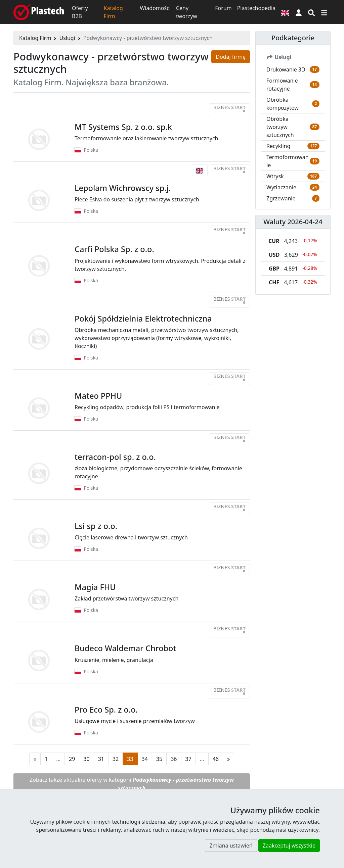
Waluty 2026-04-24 (293, 222)
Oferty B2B (80, 12)
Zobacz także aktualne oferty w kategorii (132, 784)
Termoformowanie (288, 161)
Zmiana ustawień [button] (231, 846)
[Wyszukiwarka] (311, 12)
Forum (223, 8)
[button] (299, 12)
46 (216, 759)
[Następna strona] (228, 759)
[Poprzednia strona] (35, 759)
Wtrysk (275, 176)
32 (116, 759)
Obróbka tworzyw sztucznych (280, 127)
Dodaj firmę (231, 57)
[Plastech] (39, 12)
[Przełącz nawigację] (324, 12)
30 (86, 759)
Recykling (278, 146)
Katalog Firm (113, 12)
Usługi (67, 38)
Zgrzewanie (281, 198)
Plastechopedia (256, 8)
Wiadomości (155, 8)
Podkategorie (293, 38)
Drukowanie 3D (286, 69)
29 (72, 759)
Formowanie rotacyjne (282, 85)
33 (130, 759)
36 (174, 759)
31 (101, 759)
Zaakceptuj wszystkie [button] (289, 846)
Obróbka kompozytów (283, 104)
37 (188, 759)
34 (145, 759)
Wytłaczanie (281, 187)
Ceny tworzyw (187, 12)
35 (159, 759)
